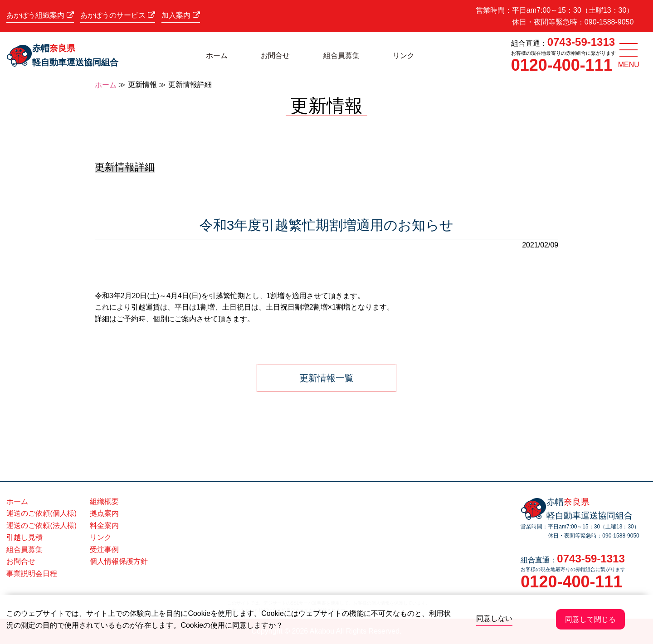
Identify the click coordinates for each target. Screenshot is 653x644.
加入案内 (180, 15)
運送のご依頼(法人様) (41, 525)
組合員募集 (341, 56)
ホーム (217, 56)
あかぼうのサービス (117, 15)
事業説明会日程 (32, 574)
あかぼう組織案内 (40, 15)
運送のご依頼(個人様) (41, 513)
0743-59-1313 (581, 42)
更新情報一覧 (326, 378)
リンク (404, 56)
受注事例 (104, 550)
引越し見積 (24, 537)
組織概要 (104, 501)
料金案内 (104, 525)
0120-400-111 (562, 65)
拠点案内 (104, 513)
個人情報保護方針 (119, 561)
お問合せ (275, 56)
